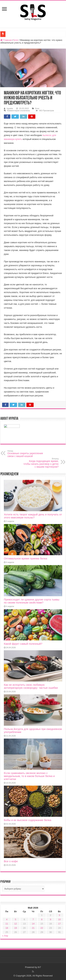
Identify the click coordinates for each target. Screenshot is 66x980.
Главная (6, 40)
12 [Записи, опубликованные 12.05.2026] (15, 924)
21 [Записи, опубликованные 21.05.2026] (33, 928)
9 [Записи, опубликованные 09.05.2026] (51, 919)
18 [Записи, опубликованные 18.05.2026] (7, 928)
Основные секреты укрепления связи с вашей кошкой (25, 454)
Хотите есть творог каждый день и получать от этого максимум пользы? (33, 516)
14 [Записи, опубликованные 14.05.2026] (33, 924)
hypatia (10, 108)
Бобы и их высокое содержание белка (28, 820)
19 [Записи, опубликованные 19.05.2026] (15, 928)
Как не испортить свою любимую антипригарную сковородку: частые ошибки (31, 686)
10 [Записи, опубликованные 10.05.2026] (59, 919)
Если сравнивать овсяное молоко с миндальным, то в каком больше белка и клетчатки (29, 776)
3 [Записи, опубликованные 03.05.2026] (59, 915)
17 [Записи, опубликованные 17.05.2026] (59, 924)
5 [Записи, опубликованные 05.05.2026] (16, 919)
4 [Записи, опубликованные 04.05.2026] (7, 919)
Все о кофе (11, 861)
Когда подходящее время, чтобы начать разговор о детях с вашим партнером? (41, 463)
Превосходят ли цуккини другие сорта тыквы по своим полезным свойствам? (32, 601)
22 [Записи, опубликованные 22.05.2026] (42, 928)
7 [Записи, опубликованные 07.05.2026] (33, 919)
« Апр (5, 936)
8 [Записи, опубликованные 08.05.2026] (42, 919)
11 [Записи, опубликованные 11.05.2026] (7, 924)
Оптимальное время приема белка (26, 558)
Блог (16, 40)
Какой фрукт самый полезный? (23, 644)
